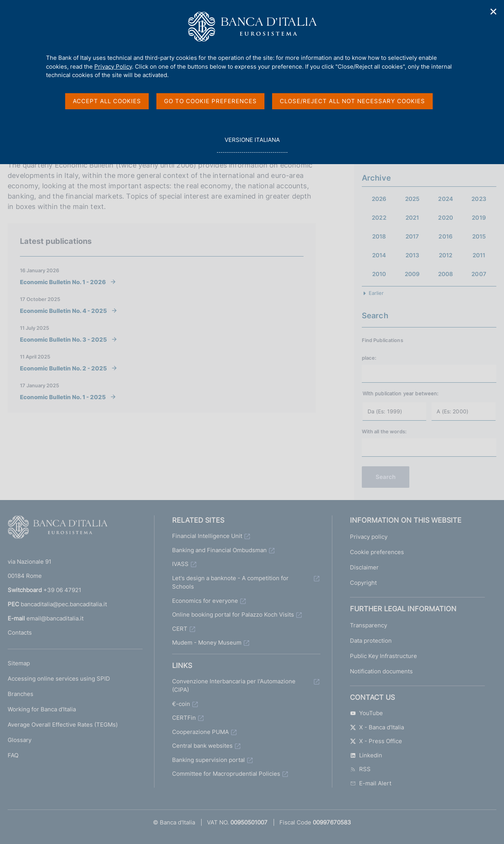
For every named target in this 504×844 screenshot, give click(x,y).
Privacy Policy (113, 67)
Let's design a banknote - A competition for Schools (230, 582)
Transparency (369, 625)
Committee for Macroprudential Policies (226, 774)
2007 (479, 274)
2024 (446, 199)
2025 (412, 199)
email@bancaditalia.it (55, 618)
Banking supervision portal (208, 760)
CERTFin (184, 718)
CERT (180, 629)
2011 (479, 255)
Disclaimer (364, 567)
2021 (412, 218)
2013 (413, 255)
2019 (479, 218)
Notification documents (381, 671)
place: (369, 358)
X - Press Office (376, 741)
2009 (412, 274)
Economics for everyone (205, 601)
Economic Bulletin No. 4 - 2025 (63, 311)
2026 (379, 199)
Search (386, 477)
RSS (360, 769)
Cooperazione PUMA (200, 732)
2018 (379, 236)
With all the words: (384, 431)
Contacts (20, 633)
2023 (479, 199)
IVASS (180, 564)
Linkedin (366, 755)
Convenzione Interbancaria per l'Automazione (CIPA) (234, 686)
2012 (446, 255)
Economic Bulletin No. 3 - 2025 (63, 339)
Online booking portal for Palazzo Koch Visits (233, 614)
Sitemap (19, 663)
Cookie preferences (377, 552)
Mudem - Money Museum (207, 642)
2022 (379, 218)
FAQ (13, 755)
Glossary (20, 740)
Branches (21, 694)
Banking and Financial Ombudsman (219, 550)
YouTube (366, 713)
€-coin (181, 704)
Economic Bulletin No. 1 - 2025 (63, 397)
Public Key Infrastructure (383, 656)
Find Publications (383, 340)
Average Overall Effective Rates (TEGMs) (63, 725)
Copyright (363, 583)
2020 (446, 218)
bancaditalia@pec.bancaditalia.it (64, 604)
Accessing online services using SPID (59, 679)
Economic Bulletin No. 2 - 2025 (63, 368)
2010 (379, 274)
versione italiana (252, 144)
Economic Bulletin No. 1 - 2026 (63, 282)
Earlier (376, 293)
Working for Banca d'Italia (42, 709)
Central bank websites (202, 746)
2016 (446, 236)
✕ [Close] (494, 12)
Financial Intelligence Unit (207, 536)
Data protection (371, 641)
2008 (446, 274)
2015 (479, 236)
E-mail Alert (371, 783)
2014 (379, 255)
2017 (412, 236)
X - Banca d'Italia (377, 727)
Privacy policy (369, 537)
